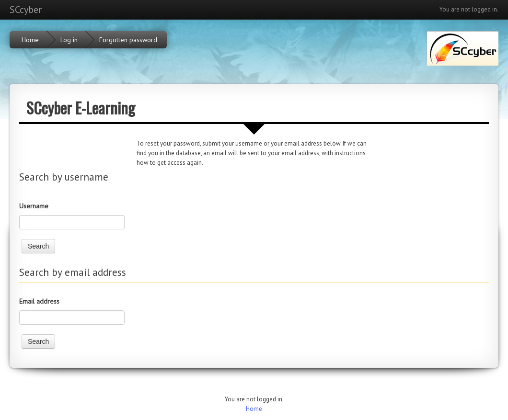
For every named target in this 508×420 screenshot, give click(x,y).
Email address (39, 301)
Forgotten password (128, 40)
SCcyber (26, 10)
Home (254, 409)
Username (34, 206)
